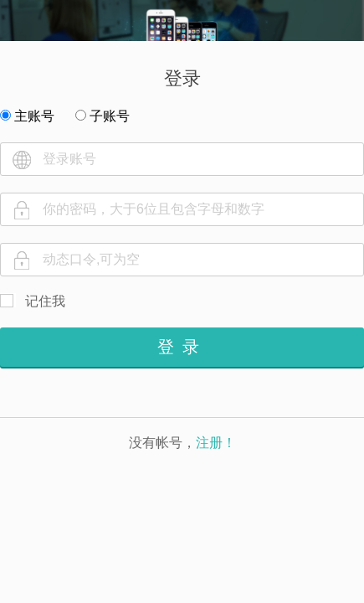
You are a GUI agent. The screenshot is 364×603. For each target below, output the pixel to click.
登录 (182, 347)
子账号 (103, 116)
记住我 (45, 301)
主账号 (27, 116)
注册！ (216, 443)
